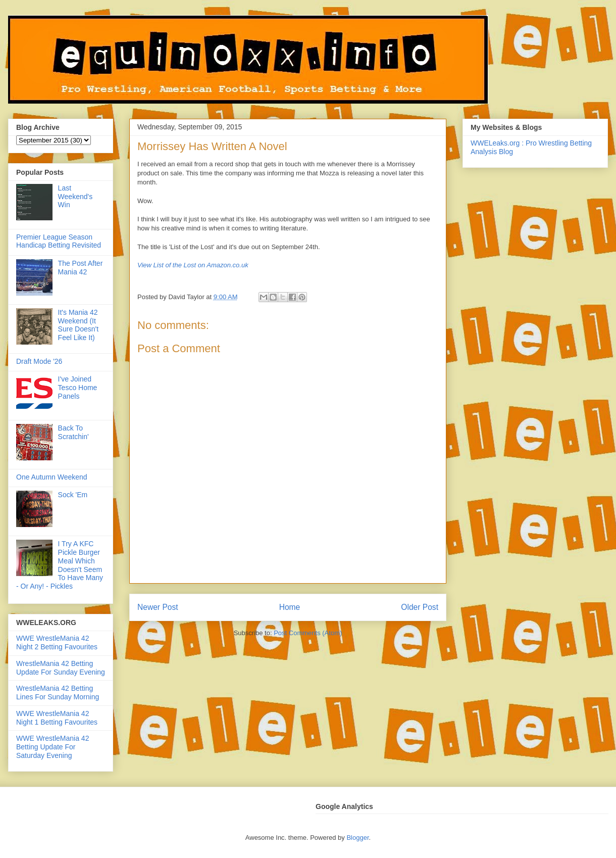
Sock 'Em (73, 495)
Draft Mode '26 (39, 361)
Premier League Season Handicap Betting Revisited (59, 241)
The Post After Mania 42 (81, 268)
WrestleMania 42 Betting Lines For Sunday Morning (58, 693)
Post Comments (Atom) (308, 633)
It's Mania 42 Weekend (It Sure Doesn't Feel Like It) (79, 325)
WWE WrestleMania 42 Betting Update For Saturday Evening (53, 747)
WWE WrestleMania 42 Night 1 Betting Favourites (57, 718)
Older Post (420, 607)
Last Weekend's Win (75, 197)
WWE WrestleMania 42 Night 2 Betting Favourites (57, 642)
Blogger (357, 838)
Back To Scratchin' (73, 432)
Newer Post (158, 607)
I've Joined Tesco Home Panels (78, 388)
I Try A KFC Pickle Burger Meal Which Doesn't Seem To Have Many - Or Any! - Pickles (60, 565)
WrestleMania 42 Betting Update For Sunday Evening (61, 668)
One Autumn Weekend (52, 477)
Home (290, 607)
